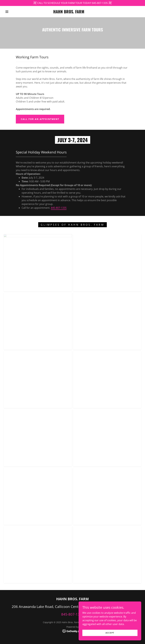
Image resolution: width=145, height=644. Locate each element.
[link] (69, 12)
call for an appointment (40, 119)
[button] (7, 12)
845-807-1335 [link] (72, 614)
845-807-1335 (59, 208)
